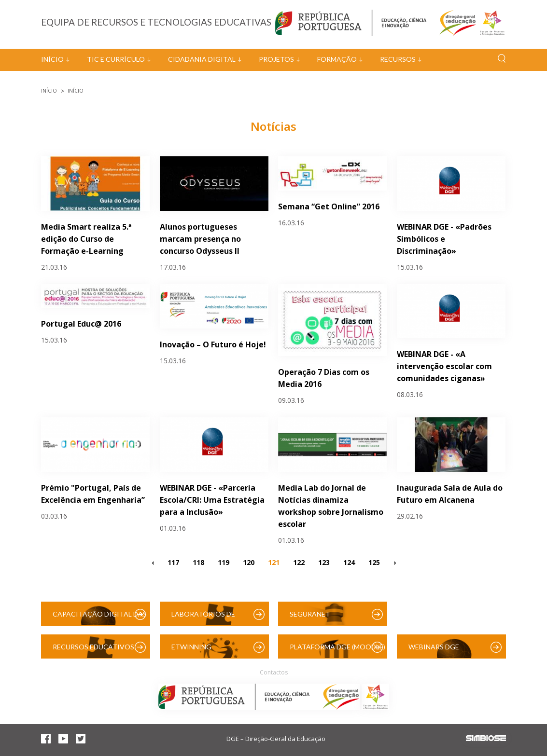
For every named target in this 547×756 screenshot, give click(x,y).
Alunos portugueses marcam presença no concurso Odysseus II (200, 239)
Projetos (276, 59)
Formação (337, 59)
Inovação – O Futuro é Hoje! (213, 344)
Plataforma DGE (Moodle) (337, 647)
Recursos (398, 59)
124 (349, 562)
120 (249, 562)
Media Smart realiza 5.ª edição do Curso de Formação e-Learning (86, 239)
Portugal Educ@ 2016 (81, 324)
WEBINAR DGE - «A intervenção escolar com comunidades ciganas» (444, 366)
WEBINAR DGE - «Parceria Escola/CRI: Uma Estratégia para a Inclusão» (212, 500)
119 (224, 562)
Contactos (274, 672)
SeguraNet (310, 614)
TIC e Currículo (116, 59)
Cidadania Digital (202, 59)
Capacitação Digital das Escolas (100, 618)
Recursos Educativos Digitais (93, 651)
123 (324, 562)
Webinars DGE (434, 647)
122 (299, 562)
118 (198, 562)
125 (374, 562)
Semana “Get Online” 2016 (329, 206)
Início (52, 59)
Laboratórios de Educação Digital (205, 618)
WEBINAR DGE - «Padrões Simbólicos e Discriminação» (444, 239)
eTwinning (191, 647)
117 (173, 562)
